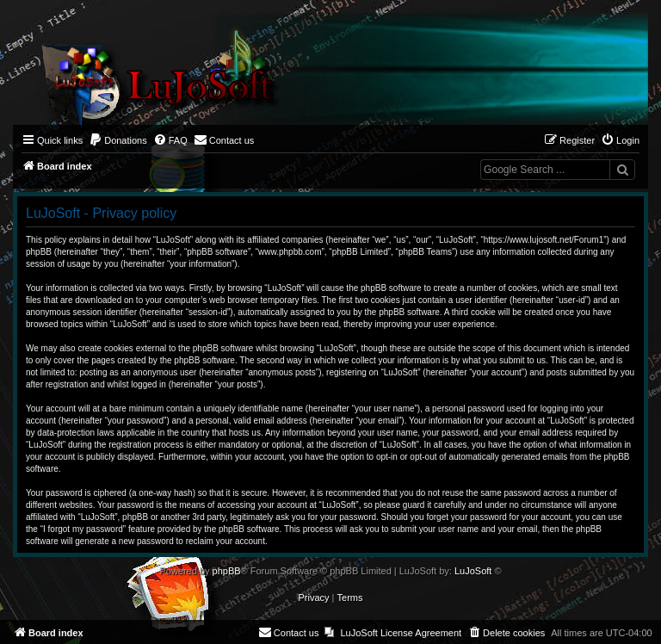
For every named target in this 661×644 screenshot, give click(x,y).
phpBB (227, 571)
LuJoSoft (473, 571)
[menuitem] (118, 140)
